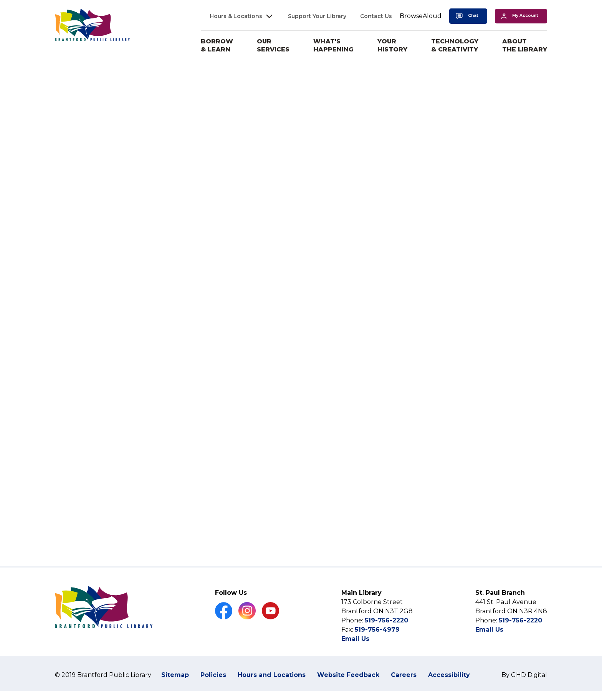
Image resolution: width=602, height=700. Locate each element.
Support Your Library (317, 16)
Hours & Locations (236, 16)
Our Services (273, 45)
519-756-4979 (377, 648)
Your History (392, 45)
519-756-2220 (386, 639)
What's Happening (333, 45)
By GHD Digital (524, 693)
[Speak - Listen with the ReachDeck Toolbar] (421, 16)
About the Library (525, 45)
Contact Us (376, 16)
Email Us (355, 657)
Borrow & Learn (217, 45)
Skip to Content (0, 0)
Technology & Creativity (455, 45)
